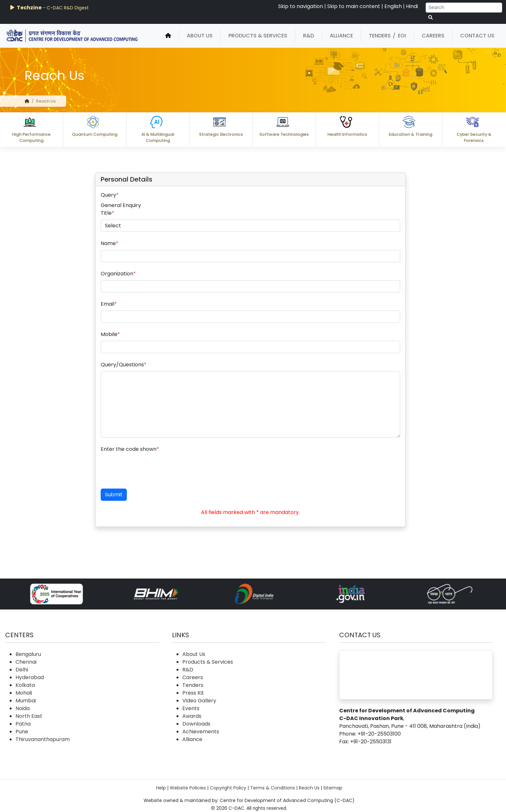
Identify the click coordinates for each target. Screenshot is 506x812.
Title (107, 213)
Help (161, 788)
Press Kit (193, 693)
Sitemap (333, 788)
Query (110, 195)
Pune (22, 732)
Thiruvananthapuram (43, 739)
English (393, 6)
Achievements (201, 732)
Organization (118, 274)
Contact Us (477, 36)
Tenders (380, 36)
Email (109, 304)
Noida (23, 708)
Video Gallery (199, 701)
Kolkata (25, 685)
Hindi (412, 6)
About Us (200, 36)
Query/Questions (124, 365)
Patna (23, 724)
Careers (433, 36)
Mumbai (26, 701)
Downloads (196, 724)
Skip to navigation (301, 6)
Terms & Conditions (273, 788)
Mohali (24, 693)
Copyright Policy (228, 788)
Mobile (110, 334)
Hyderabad (30, 677)
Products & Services (258, 36)
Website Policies (188, 788)
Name (110, 243)
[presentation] (150, 468)
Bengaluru (28, 654)
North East (29, 716)
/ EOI (399, 36)
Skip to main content (354, 6)
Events (191, 708)
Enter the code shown (130, 449)
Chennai (26, 662)
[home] (168, 36)
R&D (309, 36)
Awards (192, 716)
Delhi (22, 670)
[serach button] (430, 18)
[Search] (464, 8)
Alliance (341, 36)
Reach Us (309, 788)
